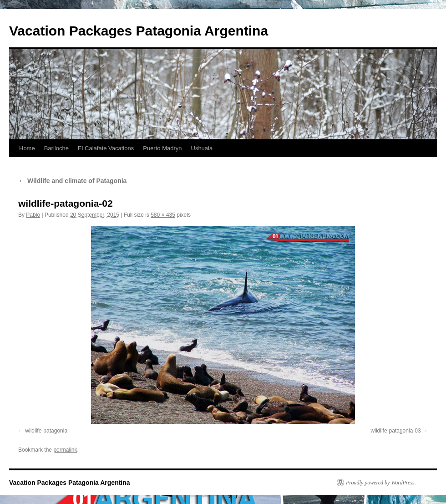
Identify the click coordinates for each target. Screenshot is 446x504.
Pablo (33, 215)
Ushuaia (202, 148)
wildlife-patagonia (46, 431)
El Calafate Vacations (106, 148)
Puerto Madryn (162, 148)
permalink (65, 450)
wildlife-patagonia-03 (396, 431)
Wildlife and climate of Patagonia (72, 181)
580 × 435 (163, 215)
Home (27, 148)
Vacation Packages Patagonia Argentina (139, 31)
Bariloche (56, 148)
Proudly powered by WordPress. (381, 483)
